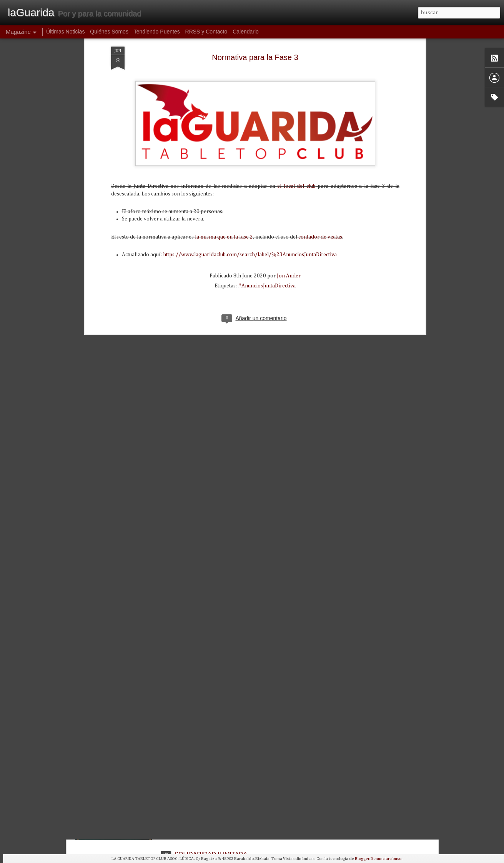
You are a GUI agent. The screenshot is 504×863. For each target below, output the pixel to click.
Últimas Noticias (65, 32)
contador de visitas (320, 145)
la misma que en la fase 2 (224, 145)
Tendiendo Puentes (157, 32)
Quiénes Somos (109, 32)
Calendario (246, 32)
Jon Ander (289, 184)
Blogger (362, 859)
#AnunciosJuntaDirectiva (267, 194)
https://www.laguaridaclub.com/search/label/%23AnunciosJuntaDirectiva (250, 162)
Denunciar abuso (386, 859)
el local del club (296, 94)
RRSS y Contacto (206, 32)
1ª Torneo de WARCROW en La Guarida (230, 767)
